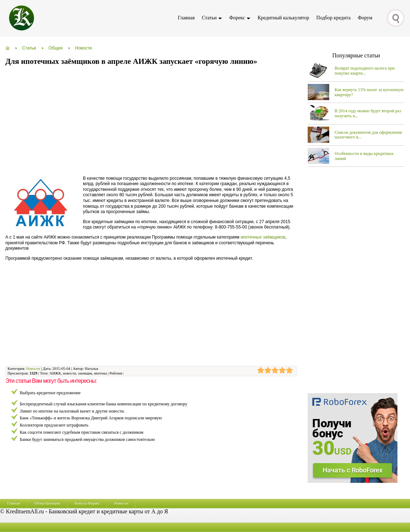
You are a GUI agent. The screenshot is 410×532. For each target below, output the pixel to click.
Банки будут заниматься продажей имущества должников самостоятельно (87, 439)
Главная (186, 18)
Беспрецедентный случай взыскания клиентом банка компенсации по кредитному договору (104, 404)
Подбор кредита (333, 18)
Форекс (237, 18)
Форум (365, 18)
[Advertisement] (136, 121)
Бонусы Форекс (87, 503)
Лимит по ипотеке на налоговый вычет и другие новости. (72, 411)
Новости (33, 369)
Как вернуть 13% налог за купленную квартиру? (369, 92)
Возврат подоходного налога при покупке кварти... (365, 71)
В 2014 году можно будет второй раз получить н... (368, 113)
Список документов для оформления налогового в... (368, 135)
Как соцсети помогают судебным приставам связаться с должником (81, 432)
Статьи (209, 18)
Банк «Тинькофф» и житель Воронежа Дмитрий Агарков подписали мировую (91, 418)
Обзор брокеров (47, 503)
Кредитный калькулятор (283, 18)
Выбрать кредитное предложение (50, 393)
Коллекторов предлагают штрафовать (54, 425)
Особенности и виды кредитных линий (364, 156)
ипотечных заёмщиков (263, 237)
